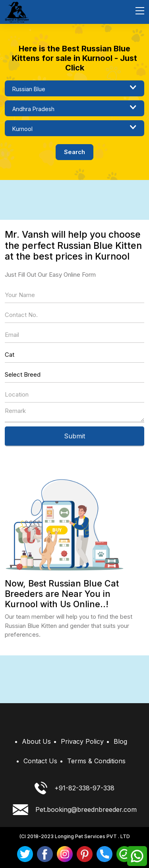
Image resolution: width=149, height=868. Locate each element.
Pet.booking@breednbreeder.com (75, 810)
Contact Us (40, 761)
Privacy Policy (82, 741)
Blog (120, 741)
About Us (36, 741)
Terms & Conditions (96, 761)
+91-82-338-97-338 (74, 788)
